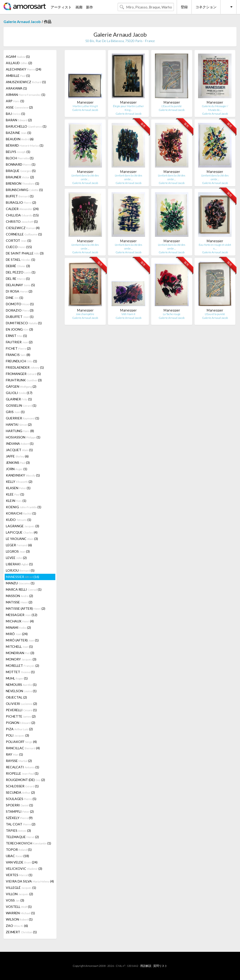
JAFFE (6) (17, 456)
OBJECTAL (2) (16, 697)
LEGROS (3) (18, 551)
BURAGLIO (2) (21, 202)
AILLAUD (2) (19, 63)
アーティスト (61, 7)
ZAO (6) (17, 926)
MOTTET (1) (20, 672)
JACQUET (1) (19, 450)
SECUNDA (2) (20, 792)
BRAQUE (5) (21, 171)
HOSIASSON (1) (23, 437)
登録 (184, 7)
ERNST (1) (16, 336)
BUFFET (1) (20, 196)
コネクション (206, 7)
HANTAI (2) (19, 424)
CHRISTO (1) (22, 221)
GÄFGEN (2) (21, 386)
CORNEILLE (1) (24, 234)
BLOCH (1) (20, 158)
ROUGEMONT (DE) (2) (25, 780)
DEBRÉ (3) (18, 266)
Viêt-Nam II (128, 314)
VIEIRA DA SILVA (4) (30, 881)
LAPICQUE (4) (22, 532)
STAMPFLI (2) (20, 811)
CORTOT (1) (19, 240)
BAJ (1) (15, 114)
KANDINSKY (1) (23, 475)
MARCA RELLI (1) (24, 589)
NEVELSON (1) (21, 691)
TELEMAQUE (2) (22, 837)
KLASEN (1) (18, 488)
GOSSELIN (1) (21, 405)
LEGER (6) (19, 545)
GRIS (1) (15, 412)
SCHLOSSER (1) (22, 786)
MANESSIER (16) (22, 577)
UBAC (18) (17, 856)
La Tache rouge (172, 314)
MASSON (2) (19, 596)
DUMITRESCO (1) (24, 323)
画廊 (79, 7)
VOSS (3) (15, 900)
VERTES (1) (19, 875)
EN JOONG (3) (19, 329)
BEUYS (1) (18, 152)
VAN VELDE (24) (22, 862)
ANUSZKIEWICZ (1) (26, 82)
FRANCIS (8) (18, 355)
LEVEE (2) (16, 558)
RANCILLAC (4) (23, 748)
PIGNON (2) (21, 723)
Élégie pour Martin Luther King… (128, 108)
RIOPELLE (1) (22, 773)
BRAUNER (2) (20, 177)
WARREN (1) (20, 913)
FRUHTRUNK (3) (24, 380)
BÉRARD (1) (25, 145)
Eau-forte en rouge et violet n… (215, 247)
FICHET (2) (18, 348)
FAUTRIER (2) (19, 342)
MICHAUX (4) (20, 621)
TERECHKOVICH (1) (28, 843)
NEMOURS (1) (21, 685)
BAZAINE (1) (19, 133)
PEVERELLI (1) (21, 710)
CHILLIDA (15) (22, 215)
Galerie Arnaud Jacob (22, 21)
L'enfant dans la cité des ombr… (85, 177)
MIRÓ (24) (17, 634)
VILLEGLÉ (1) (21, 888)
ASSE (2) (19, 107)
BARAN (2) (19, 120)
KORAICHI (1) (21, 513)
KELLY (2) (19, 482)
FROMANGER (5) (23, 374)
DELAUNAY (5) (20, 285)
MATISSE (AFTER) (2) (26, 608)
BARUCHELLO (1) (26, 126)
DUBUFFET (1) (20, 317)
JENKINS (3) (18, 463)
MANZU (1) (20, 583)
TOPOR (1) (19, 849)
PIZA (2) (19, 729)
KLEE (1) (15, 494)
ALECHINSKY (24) (24, 69)
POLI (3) (17, 735)
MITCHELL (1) (19, 646)
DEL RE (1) (18, 279)
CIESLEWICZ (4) (23, 228)
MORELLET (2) (22, 666)
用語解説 (146, 966)
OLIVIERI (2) (21, 704)
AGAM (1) (18, 57)
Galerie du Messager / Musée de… (215, 108)
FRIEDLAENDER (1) (25, 367)
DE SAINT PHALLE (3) (25, 253)
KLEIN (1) (16, 501)
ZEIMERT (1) (21, 932)
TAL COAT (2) (21, 824)
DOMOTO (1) (20, 304)
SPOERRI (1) (19, 805)
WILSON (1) (19, 919)
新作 (90, 7)
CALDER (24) (22, 209)
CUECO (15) (19, 247)
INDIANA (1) (20, 443)
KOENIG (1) (24, 507)
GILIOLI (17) (19, 393)
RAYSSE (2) (19, 761)
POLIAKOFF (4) (21, 742)
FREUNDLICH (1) (21, 361)
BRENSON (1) (22, 183)
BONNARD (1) (21, 164)
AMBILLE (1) (18, 76)
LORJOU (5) (20, 570)
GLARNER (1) (19, 399)
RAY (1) (14, 754)
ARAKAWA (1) (16, 88)
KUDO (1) (19, 520)
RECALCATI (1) (22, 767)
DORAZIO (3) (20, 310)
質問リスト (160, 966)
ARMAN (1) (26, 95)
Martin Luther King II (85, 106)
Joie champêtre (85, 314)
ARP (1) (15, 101)
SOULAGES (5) (21, 799)
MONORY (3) (21, 659)
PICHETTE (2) (21, 716)
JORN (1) (17, 469)
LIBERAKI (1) (19, 564)
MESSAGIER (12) (22, 615)
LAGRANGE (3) (22, 526)
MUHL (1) (17, 678)
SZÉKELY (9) (19, 818)
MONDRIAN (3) (20, 653)
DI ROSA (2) (19, 291)
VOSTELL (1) (19, 907)
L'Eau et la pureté (172, 106)
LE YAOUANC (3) (22, 539)
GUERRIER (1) (22, 418)
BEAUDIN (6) (20, 139)
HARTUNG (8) (20, 431)
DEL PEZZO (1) (21, 272)
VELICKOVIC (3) (24, 869)
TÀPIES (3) (18, 830)
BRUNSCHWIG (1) (24, 190)
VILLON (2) (19, 894)
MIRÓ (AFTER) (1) (22, 640)
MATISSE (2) (19, 602)
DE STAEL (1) (21, 260)
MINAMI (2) (18, 627)
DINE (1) (15, 298)
